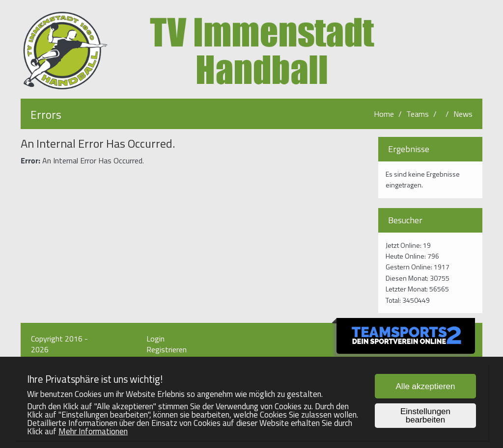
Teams (418, 114)
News (463, 114)
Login (155, 339)
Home (384, 114)
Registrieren (167, 349)
